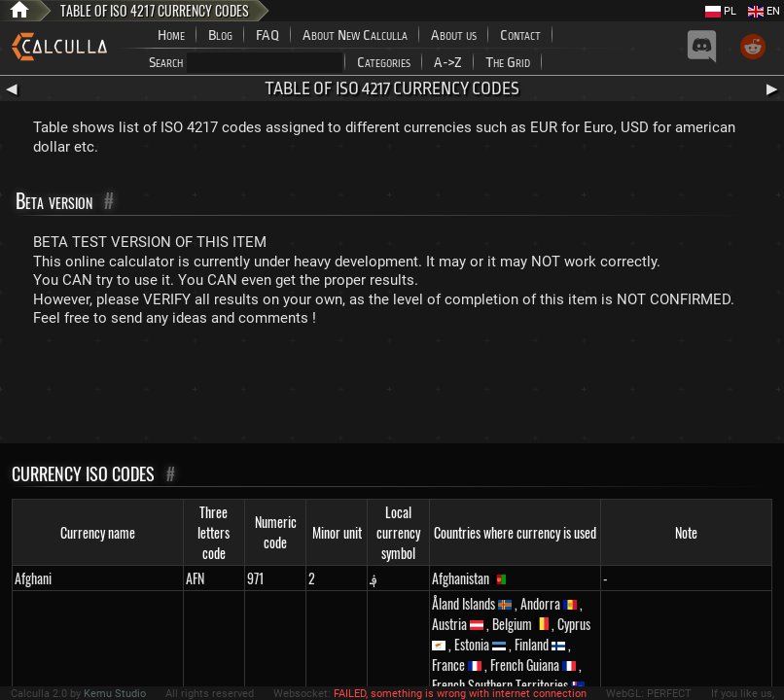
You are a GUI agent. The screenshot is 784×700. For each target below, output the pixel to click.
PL (721, 11)
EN (764, 11)
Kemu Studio (115, 694)
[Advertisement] (392, 390)
